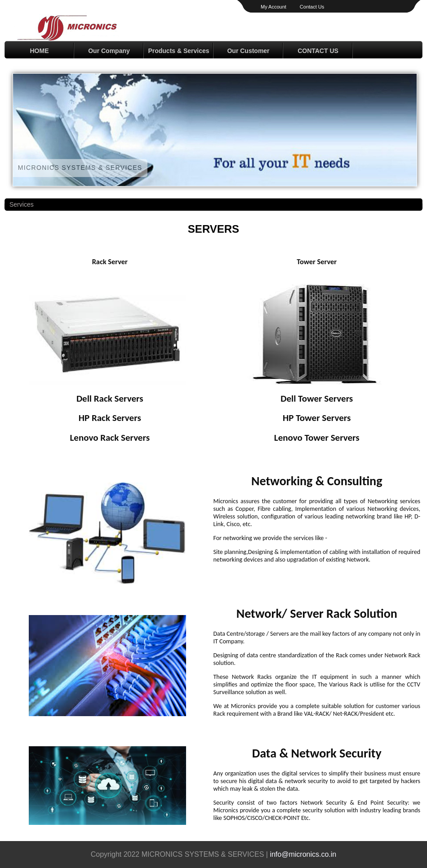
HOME (40, 51)
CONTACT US (318, 51)
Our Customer (248, 51)
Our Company (109, 51)
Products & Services (178, 51)
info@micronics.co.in (303, 854)
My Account (274, 7)
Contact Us (312, 7)
